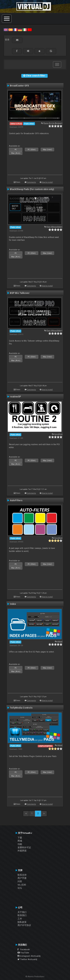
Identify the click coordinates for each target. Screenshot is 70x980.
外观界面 (22, 851)
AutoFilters (16, 500)
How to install (47, 182)
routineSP (15, 397)
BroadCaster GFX (19, 86)
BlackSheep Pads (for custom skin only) (32, 189)
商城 (20, 841)
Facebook (24, 949)
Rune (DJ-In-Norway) (53, 123)
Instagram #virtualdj (29, 956)
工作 (20, 919)
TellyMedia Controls (21, 708)
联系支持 (22, 875)
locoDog (58, 434)
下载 (20, 838)
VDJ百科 (22, 885)
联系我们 (22, 915)
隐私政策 (22, 922)
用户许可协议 (24, 925)
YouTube (23, 953)
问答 (20, 881)
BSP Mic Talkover (20, 293)
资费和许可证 (24, 848)
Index (13, 604)
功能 (20, 844)
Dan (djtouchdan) (55, 227)
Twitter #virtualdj (27, 959)
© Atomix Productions (35, 977)
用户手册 (22, 878)
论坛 (20, 888)
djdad (60, 641)
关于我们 (22, 912)
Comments (31, 182)
